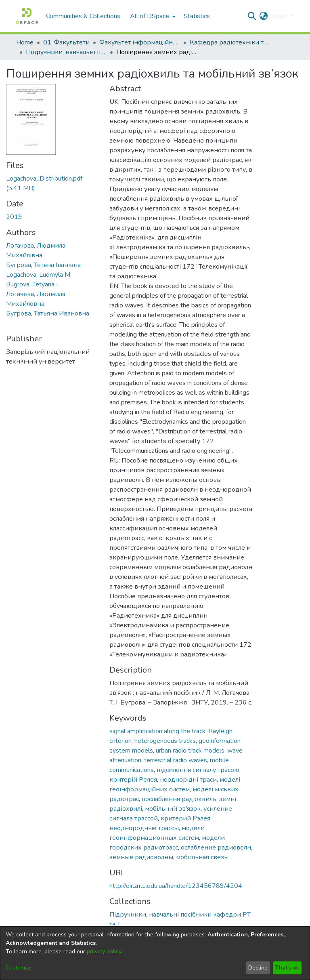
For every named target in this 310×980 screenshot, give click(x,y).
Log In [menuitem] (280, 16)
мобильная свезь (202, 857)
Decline (258, 968)
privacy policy (104, 952)
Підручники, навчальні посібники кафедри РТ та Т (66, 52)
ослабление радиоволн (216, 848)
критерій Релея (133, 780)
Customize (19, 968)
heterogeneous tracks (165, 741)
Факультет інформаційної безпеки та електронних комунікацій (140, 42)
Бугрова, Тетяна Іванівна (43, 265)
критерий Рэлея (185, 818)
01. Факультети (66, 42)
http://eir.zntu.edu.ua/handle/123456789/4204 (176, 886)
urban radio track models (190, 751)
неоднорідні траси (188, 780)
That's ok (287, 968)
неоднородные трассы (144, 828)
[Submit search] (252, 16)
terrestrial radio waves (176, 760)
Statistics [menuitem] (197, 16)
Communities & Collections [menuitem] (83, 16)
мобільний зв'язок (173, 809)
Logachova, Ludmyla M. (39, 275)
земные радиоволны (141, 857)
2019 (14, 217)
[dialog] (155, 953)
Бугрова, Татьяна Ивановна (48, 313)
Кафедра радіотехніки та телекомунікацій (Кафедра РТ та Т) (230, 42)
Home (25, 42)
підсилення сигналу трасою (198, 770)
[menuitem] (152, 16)
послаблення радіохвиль (179, 799)
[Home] (27, 16)
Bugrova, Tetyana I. (32, 284)
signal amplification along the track (157, 731)
